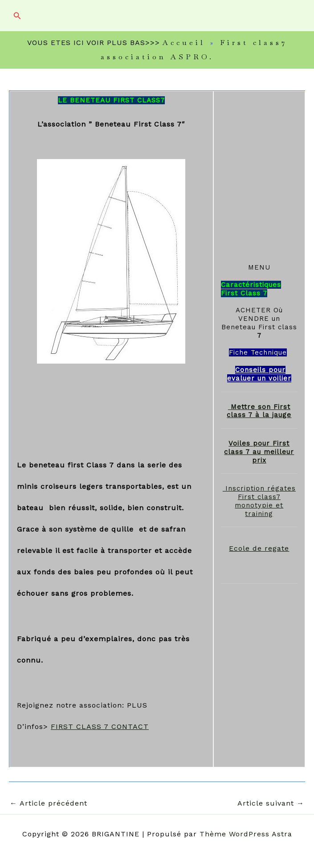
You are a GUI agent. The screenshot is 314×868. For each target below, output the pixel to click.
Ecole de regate (259, 548)
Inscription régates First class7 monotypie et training (259, 501)
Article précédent (49, 803)
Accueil (184, 43)
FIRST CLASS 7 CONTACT (100, 727)
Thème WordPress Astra (246, 834)
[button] (17, 16)
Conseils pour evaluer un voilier (259, 374)
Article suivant (271, 803)
